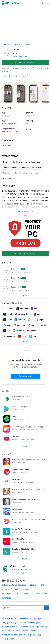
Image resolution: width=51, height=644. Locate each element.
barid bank (18, 331)
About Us (28, 619)
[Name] (23, 608)
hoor (31, 325)
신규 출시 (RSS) (9, 639)
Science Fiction (21, 173)
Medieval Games (16, 162)
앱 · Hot (6, 391)
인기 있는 (7, 454)
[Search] (47, 608)
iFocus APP (8, 186)
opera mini (19, 325)
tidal (7, 331)
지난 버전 (15, 76)
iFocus (16, 50)
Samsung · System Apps (12, 635)
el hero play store (9, 594)
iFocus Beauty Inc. (20, 56)
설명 (5, 76)
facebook (20, 320)
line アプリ (42, 585)
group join (22, 585)
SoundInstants (8, 631)
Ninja (5, 162)
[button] (43, 3)
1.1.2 (6, 116)
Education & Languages (20, 167)
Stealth (6, 167)
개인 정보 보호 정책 (10, 623)
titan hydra (22, 309)
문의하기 (39, 623)
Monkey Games (35, 173)
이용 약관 (37, 619)
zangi (7, 325)
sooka (35, 309)
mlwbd (22, 336)
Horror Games (9, 178)
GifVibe (18, 631)
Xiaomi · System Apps (32, 631)
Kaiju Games (37, 167)
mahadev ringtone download (29, 594)
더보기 (25, 296)
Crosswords (8, 173)
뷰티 (24, 76)
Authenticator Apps (33, 162)
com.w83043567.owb (11, 132)
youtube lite (9, 336)
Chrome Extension (10, 627)
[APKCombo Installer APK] (25, 568)
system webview (23, 314)
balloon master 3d (10, 585)
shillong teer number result (26, 589)
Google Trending (40, 627)
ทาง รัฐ (41, 325)
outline (7, 320)
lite (30, 320)
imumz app (7, 598)
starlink (8, 314)
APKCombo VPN (25, 627)
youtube (31, 331)
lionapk (38, 314)
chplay (40, 320)
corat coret (32, 585)
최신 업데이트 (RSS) (32, 635)
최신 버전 (7, 108)
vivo (33, 336)
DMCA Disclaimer (27, 623)
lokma (44, 594)
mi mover (8, 309)
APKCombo (7, 45)
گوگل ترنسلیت (8, 589)
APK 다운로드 (25, 63)
